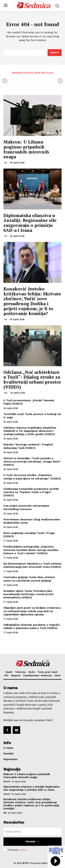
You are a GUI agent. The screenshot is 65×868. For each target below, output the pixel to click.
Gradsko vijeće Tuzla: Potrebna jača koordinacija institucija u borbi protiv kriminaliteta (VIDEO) (28, 594)
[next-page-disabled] (60, 81)
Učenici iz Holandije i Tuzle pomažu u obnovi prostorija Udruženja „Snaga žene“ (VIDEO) (32, 461)
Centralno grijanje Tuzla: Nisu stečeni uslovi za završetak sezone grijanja (29, 579)
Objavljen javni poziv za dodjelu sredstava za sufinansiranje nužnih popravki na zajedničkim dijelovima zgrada (32, 611)
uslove (23, 850)
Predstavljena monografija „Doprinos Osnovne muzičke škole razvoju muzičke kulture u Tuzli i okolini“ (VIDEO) (31, 550)
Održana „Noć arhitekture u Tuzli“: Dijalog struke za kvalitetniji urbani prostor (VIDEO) (32, 379)
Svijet (7, 782)
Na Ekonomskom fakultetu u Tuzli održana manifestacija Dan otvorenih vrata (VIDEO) (32, 565)
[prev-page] (5, 81)
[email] (32, 832)
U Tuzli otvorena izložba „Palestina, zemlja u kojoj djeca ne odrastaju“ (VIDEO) (32, 477)
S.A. (6, 393)
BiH (5, 813)
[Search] (55, 53)
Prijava (33, 842)
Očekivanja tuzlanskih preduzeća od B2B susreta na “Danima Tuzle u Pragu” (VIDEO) (31, 492)
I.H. (6, 163)
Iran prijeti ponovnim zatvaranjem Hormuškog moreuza (26, 507)
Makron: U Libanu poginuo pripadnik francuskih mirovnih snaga (26, 149)
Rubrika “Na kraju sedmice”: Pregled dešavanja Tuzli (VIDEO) (28, 446)
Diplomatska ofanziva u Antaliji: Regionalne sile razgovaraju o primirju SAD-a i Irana (30, 223)
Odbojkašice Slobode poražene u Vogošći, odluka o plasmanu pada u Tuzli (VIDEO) (32, 626)
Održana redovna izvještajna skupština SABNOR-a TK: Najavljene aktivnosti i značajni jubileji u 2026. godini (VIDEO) (30, 431)
